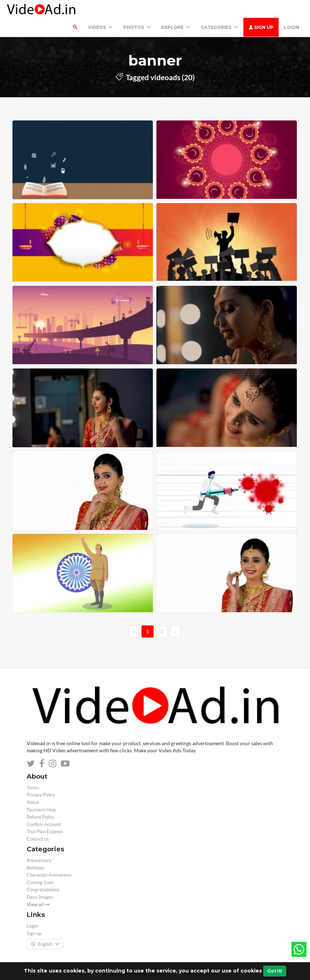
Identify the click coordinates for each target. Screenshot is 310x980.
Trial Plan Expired (45, 832)
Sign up (261, 27)
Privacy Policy (41, 795)
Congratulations (43, 890)
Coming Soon (40, 883)
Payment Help (41, 810)
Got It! (275, 971)
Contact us (38, 839)
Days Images (40, 897)
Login (292, 27)
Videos (100, 27)
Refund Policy (40, 817)
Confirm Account (44, 824)
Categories (219, 27)
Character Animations (49, 875)
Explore (176, 27)
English (45, 944)
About (33, 802)
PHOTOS (137, 27)
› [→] (175, 631)
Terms (33, 788)
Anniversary (39, 860)
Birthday (35, 868)
